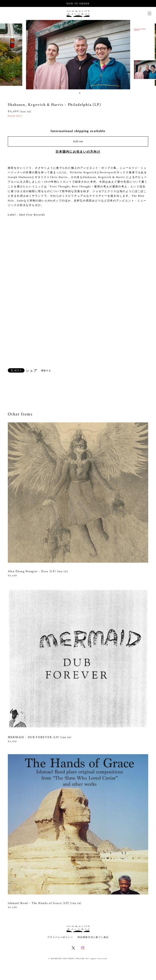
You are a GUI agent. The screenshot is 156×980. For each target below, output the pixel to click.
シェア (32, 371)
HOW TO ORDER (78, 3)
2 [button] (80, 93)
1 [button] (77, 93)
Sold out (78, 141)
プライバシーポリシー (60, 937)
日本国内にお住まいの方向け (78, 152)
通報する (46, 371)
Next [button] (149, 55)
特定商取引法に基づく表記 (93, 937)
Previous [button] (7, 55)
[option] (78, 55)
